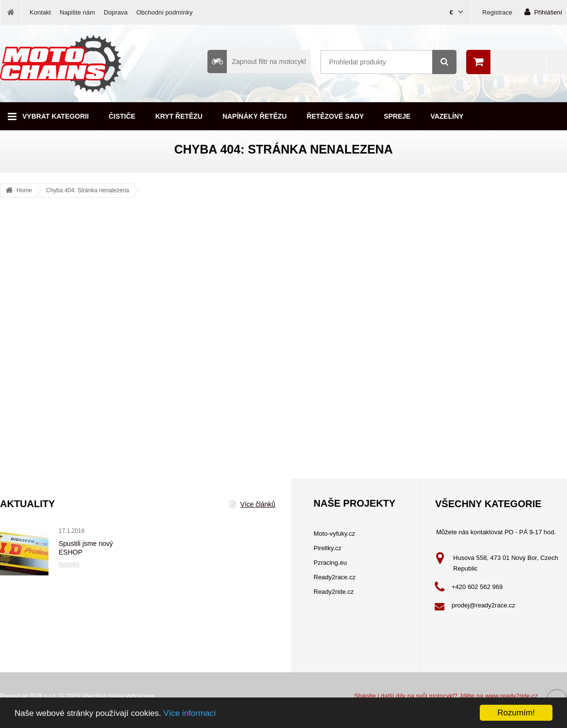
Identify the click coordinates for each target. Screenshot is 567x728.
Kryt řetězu (179, 116)
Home (24, 190)
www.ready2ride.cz (512, 696)
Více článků (252, 504)
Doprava (116, 12)
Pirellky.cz (328, 548)
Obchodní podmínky (164, 12)
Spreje (397, 116)
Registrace (497, 12)
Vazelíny (447, 116)
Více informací (190, 713)
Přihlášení (543, 12)
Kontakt (40, 12)
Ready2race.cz (335, 577)
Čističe (122, 116)
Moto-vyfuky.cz (334, 534)
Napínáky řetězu (255, 116)
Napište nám (77, 12)
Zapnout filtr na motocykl (257, 62)
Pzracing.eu (330, 563)
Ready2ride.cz (334, 592)
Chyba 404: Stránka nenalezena (87, 190)
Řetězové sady (335, 116)
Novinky (69, 564)
